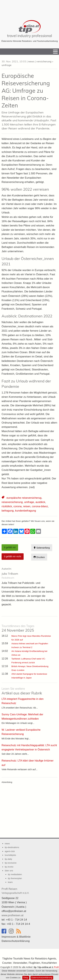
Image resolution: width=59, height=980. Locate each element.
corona (18, 506)
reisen (27, 506)
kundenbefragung (25, 511)
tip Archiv (9, 867)
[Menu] (55, 52)
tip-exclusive (11, 863)
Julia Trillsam (10, 574)
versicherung (44, 61)
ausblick (40, 502)
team (10, 882)
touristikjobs (10, 855)
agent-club (10, 851)
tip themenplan (15, 878)
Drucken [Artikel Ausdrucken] (39, 557)
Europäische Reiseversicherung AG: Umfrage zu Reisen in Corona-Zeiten (26, 91)
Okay (26, 978)
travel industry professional (29, 36)
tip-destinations (12, 847)
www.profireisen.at (13, 915)
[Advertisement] (30, 8)
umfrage (7, 65)
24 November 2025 (18, 628)
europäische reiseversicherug (24, 498)
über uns (9, 871)
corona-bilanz (40, 506)
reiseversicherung (12, 502)
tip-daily (8, 859)
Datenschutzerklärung (42, 978)
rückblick (7, 506)
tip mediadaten (15, 874)
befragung (8, 511)
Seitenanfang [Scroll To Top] (42, 548)
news (31, 61)
